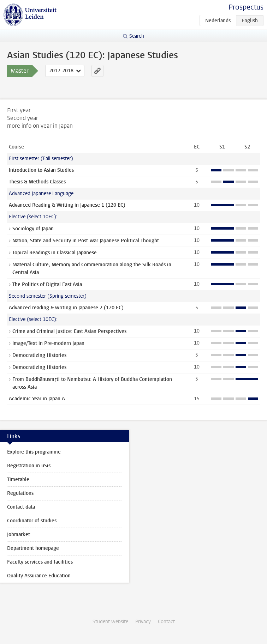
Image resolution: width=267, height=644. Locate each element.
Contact (166, 622)
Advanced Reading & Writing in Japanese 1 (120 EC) (67, 205)
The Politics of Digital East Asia (47, 284)
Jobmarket (19, 534)
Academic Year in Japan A (37, 399)
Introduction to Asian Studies (41, 170)
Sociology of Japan (33, 229)
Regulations (20, 493)
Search (137, 36)
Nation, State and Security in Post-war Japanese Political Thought (86, 241)
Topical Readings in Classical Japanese (55, 253)
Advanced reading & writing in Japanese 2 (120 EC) (66, 308)
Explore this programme (34, 452)
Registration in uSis (29, 466)
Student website (110, 622)
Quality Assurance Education (39, 576)
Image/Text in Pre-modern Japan (48, 343)
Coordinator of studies (32, 521)
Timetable (18, 479)
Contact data (21, 507)
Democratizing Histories (39, 355)
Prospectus (246, 7)
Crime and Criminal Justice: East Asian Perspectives (69, 331)
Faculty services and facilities (40, 562)
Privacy (143, 622)
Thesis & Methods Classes (37, 182)
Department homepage (33, 548)
